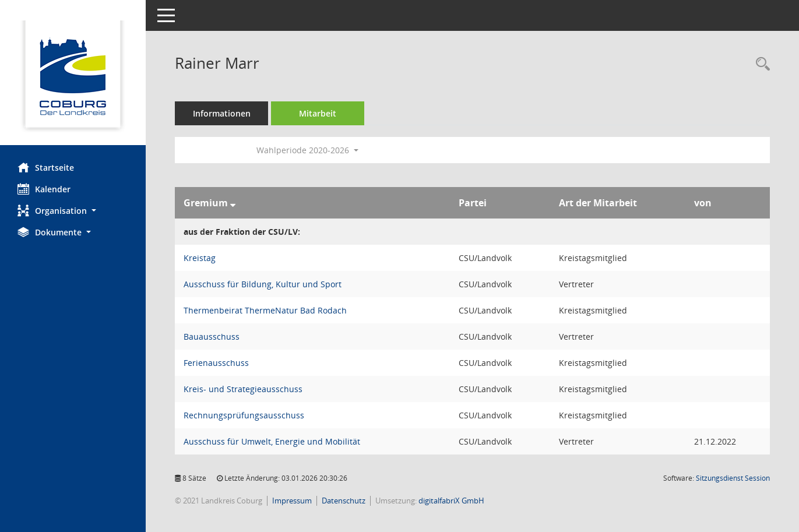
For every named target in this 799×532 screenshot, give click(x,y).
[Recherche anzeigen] (760, 64)
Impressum (292, 501)
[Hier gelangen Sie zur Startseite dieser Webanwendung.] (73, 77)
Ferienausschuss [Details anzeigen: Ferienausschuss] (216, 363)
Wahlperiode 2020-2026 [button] (307, 150)
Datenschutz (344, 501)
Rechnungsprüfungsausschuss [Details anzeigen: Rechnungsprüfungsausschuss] (244, 415)
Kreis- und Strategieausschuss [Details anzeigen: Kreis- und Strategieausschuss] (243, 389)
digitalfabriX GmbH (451, 501)
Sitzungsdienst (733, 478)
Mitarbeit (318, 113)
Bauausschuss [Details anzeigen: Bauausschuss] (212, 337)
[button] (73, 211)
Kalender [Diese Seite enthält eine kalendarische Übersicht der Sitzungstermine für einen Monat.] (44, 189)
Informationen (222, 113)
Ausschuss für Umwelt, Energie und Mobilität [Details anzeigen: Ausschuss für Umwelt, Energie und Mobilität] (272, 441)
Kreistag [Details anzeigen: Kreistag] (200, 258)
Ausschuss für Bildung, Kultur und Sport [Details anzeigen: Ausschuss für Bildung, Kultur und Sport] (263, 284)
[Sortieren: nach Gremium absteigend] (233, 203)
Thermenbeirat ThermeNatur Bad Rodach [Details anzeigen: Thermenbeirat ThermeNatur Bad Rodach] (265, 310)
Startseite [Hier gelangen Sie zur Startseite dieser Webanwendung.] (46, 167)
